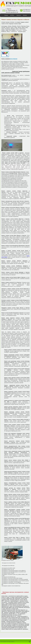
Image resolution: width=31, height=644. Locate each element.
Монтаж (23, 19)
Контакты (17, 19)
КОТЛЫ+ (12, 15)
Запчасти (19, 15)
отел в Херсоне (14, 59)
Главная (6, 15)
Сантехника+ (4, 19)
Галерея (16, 22)
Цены (29, 19)
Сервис (11, 19)
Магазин (25, 15)
